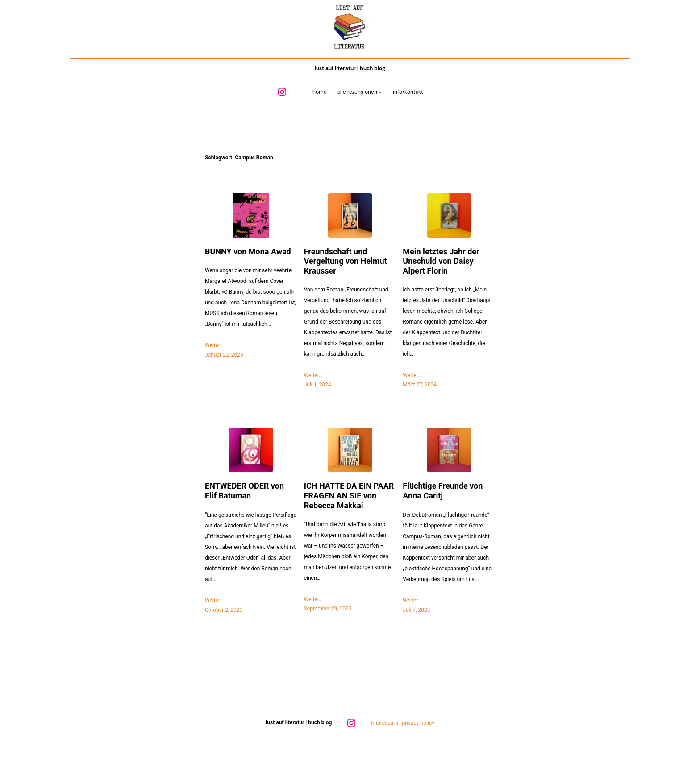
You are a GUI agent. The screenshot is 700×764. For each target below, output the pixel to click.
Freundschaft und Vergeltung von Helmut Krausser (346, 261)
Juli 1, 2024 (318, 385)
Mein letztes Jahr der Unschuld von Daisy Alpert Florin (441, 261)
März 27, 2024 (420, 385)
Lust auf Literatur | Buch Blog (350, 68)
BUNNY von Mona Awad (248, 251)
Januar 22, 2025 (224, 355)
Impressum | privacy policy (403, 723)
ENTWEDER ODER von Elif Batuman (244, 491)
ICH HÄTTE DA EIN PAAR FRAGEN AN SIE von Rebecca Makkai (349, 495)
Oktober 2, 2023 (224, 610)
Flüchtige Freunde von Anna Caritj (443, 491)
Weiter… (214, 345)
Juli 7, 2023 (416, 610)
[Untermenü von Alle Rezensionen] (380, 92)
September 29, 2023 (328, 609)
